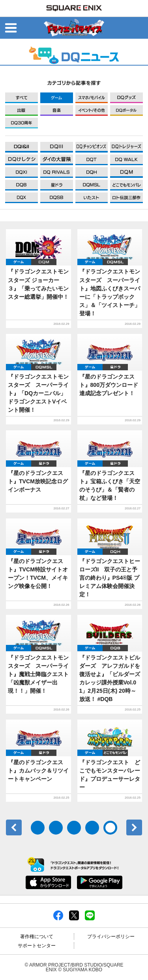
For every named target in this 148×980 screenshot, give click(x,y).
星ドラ (115, 367)
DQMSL (115, 262)
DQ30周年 (22, 123)
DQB (115, 648)
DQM (44, 262)
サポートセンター (37, 946)
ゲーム (57, 98)
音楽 (57, 110)
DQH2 (115, 552)
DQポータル (126, 110)
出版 (22, 110)
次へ (134, 827)
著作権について (37, 937)
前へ (14, 827)
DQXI (22, 147)
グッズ (126, 98)
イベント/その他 (92, 110)
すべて (22, 98)
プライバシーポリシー (111, 937)
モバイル (92, 98)
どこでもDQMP (115, 753)
